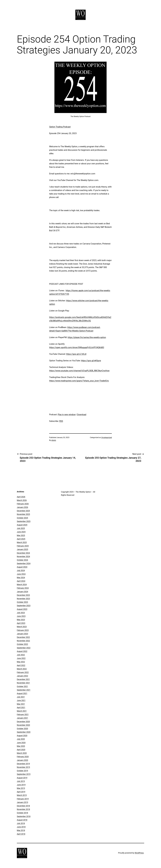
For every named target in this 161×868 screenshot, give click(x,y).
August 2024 (22, 567)
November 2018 (23, 809)
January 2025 (22, 549)
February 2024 (23, 588)
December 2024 (23, 553)
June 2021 (21, 700)
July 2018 (21, 823)
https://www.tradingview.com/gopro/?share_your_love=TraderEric (79, 381)
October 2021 (22, 686)
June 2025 (21, 532)
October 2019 (22, 771)
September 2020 (24, 732)
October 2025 (22, 518)
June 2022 (21, 658)
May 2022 (21, 662)
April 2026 (21, 497)
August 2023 (22, 609)
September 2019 (24, 774)
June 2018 (21, 827)
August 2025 (22, 525)
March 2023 (22, 627)
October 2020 (22, 729)
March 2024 (22, 585)
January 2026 (22, 507)
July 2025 (21, 528)
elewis (54, 440)
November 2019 (23, 767)
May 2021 (21, 704)
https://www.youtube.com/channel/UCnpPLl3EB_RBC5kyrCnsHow (79, 371)
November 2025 (23, 514)
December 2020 (23, 722)
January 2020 (22, 760)
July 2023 (21, 613)
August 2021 (22, 693)
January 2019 (22, 802)
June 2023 (21, 616)
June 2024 (21, 574)
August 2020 (22, 736)
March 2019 (22, 795)
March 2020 (22, 753)
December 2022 (23, 637)
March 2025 (22, 542)
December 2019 (23, 764)
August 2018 (22, 820)
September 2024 (24, 563)
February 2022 (23, 672)
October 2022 (22, 644)
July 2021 (21, 697)
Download (82, 415)
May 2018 (21, 830)
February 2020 (23, 757)
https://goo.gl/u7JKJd (76, 354)
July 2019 (21, 781)
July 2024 (21, 570)
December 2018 (23, 806)
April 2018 (21, 834)
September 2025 (24, 521)
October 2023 (22, 602)
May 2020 (21, 746)
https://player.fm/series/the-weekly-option (87, 337)
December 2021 (23, 679)
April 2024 (21, 581)
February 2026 (23, 504)
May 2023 (21, 620)
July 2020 (21, 739)
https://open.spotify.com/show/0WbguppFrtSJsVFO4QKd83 (77, 347)
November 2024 (23, 556)
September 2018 (24, 816)
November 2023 (23, 599)
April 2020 (21, 750)
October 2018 (22, 813)
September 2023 (24, 606)
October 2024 (22, 560)
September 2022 (24, 648)
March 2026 (22, 500)
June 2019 (21, 785)
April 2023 (21, 623)
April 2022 (21, 665)
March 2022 (22, 669)
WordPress (139, 853)
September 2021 (24, 690)
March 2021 (22, 711)
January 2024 (22, 592)
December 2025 (23, 511)
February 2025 (23, 546)
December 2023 (23, 595)
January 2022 (22, 676)
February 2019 (23, 799)
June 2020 (21, 743)
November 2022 (23, 641)
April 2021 (21, 707)
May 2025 (21, 535)
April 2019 (21, 792)
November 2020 (23, 725)
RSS (61, 421)
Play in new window (67, 415)
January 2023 (22, 634)
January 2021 (22, 718)
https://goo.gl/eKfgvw (91, 361)
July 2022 (21, 655)
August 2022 (22, 651)
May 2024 (21, 578)
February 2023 (23, 630)
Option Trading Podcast (60, 127)
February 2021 (23, 714)
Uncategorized (107, 437)
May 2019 (21, 788)
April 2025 (21, 539)
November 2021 (23, 683)
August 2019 (22, 778)
